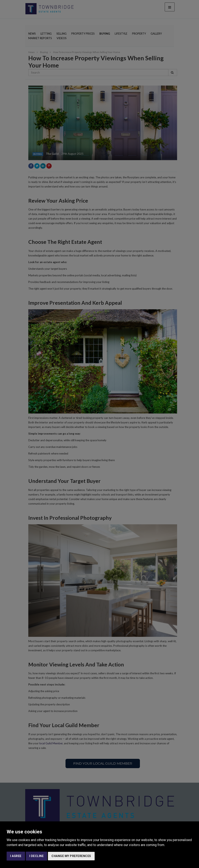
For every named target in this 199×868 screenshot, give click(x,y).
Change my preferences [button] (71, 856)
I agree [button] (16, 856)
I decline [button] (37, 856)
